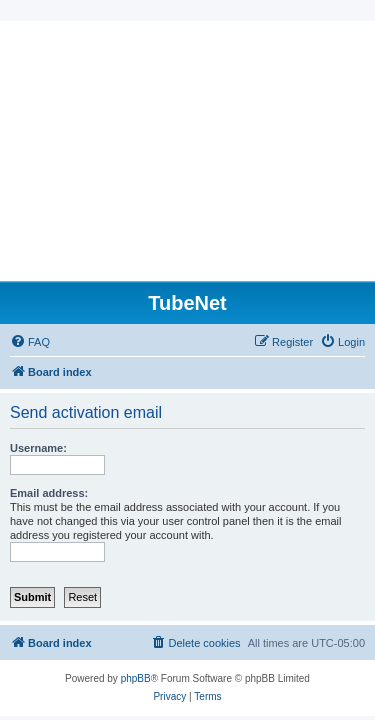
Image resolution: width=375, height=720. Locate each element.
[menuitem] (30, 342)
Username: (38, 448)
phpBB (136, 678)
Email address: (49, 493)
